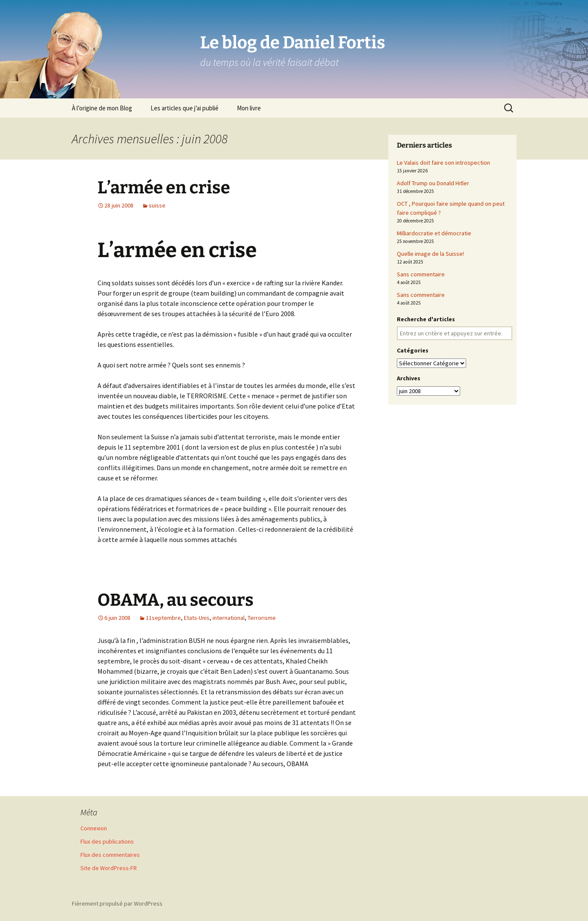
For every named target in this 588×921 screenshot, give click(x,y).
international (229, 618)
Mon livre (249, 108)
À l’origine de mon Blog (102, 108)
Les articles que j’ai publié (185, 108)
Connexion (94, 828)
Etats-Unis (197, 618)
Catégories (413, 350)
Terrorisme (262, 618)
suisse (157, 205)
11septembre (163, 618)
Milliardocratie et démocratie (434, 233)
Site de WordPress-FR (109, 868)
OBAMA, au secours (176, 600)
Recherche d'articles (426, 319)
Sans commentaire (421, 274)
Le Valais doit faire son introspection (443, 163)
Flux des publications (107, 841)
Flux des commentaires (110, 855)
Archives (409, 378)
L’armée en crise (164, 188)
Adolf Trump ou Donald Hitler (433, 183)
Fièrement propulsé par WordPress (117, 903)
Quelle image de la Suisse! (430, 254)
